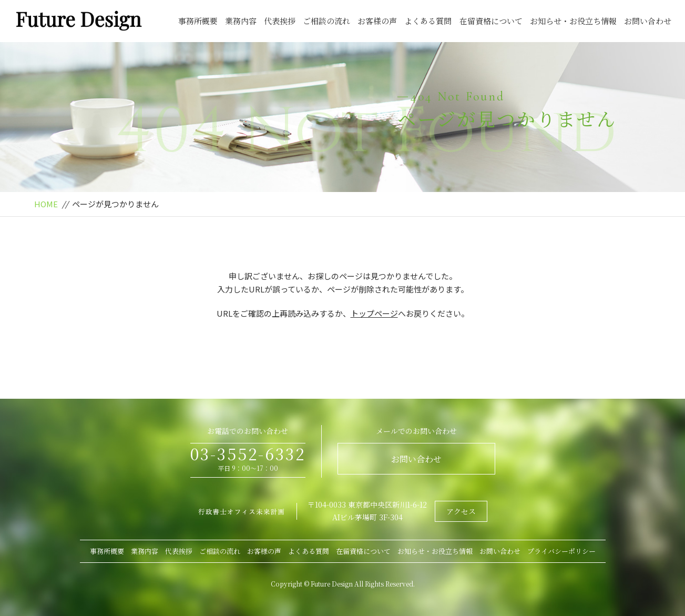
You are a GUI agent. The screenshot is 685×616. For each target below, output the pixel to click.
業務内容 (241, 21)
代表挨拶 (280, 21)
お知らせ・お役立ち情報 (573, 21)
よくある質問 (428, 21)
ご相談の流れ (326, 21)
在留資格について (491, 21)
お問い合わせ (648, 21)
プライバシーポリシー (561, 551)
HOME (46, 204)
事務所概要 (198, 21)
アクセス (461, 511)
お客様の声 (377, 21)
